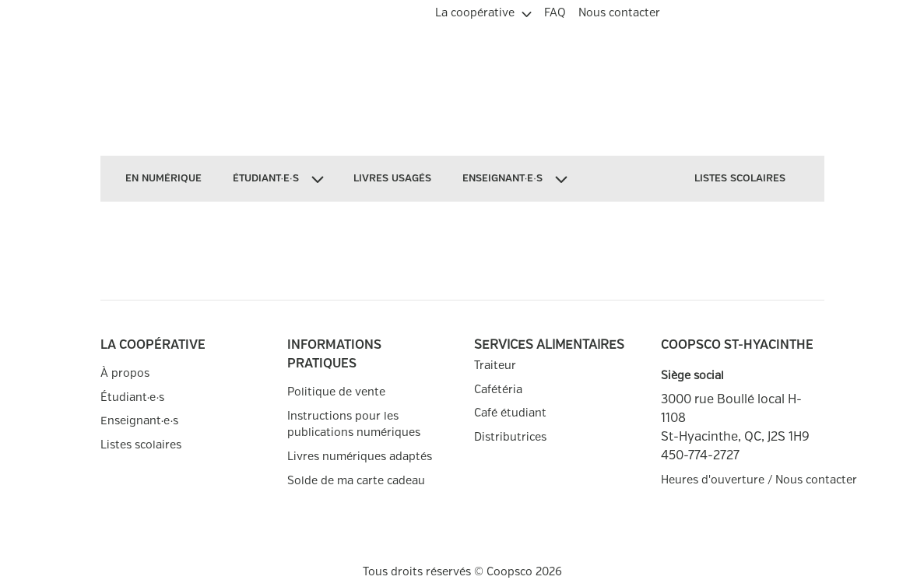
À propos (125, 373)
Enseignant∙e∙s (140, 421)
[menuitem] (483, 11)
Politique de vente (336, 392)
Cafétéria (498, 390)
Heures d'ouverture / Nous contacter (743, 480)
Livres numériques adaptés (360, 457)
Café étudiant (510, 413)
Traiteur (495, 366)
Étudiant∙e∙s (133, 397)
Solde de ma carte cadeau (356, 481)
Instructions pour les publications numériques (354, 425)
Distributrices (510, 437)
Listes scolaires (141, 445)
